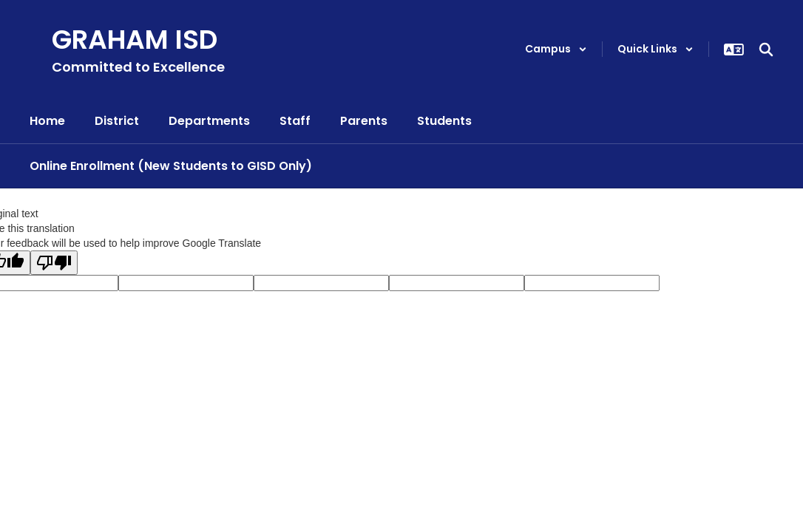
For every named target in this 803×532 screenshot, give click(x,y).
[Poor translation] (54, 263)
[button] (556, 49)
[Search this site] (766, 50)
